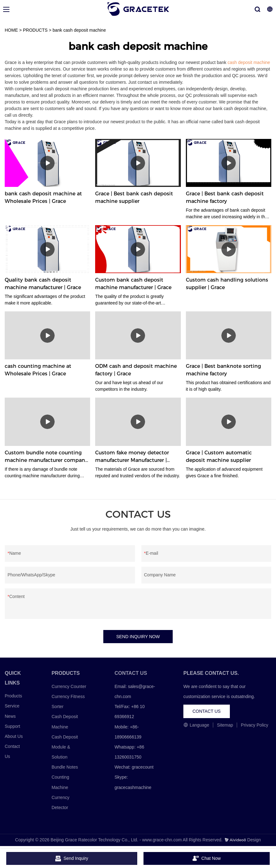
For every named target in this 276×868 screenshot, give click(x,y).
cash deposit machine (249, 62)
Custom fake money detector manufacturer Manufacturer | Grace (132, 457)
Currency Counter (69, 686)
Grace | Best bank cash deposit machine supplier (134, 197)
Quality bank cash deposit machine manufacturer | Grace (43, 284)
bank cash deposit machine (79, 30)
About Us (14, 736)
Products (13, 696)
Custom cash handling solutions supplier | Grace (227, 284)
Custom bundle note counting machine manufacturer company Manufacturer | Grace (46, 457)
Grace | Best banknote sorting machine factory (223, 370)
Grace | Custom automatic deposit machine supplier (219, 456)
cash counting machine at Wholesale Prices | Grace (38, 370)
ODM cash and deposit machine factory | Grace (136, 370)
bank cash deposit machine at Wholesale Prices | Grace (43, 197)
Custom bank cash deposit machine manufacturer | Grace (133, 284)
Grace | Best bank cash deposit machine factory (225, 197)
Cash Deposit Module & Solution (65, 747)
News (10, 716)
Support (12, 726)
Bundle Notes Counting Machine (65, 777)
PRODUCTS (35, 30)
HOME (11, 30)
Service (12, 706)
